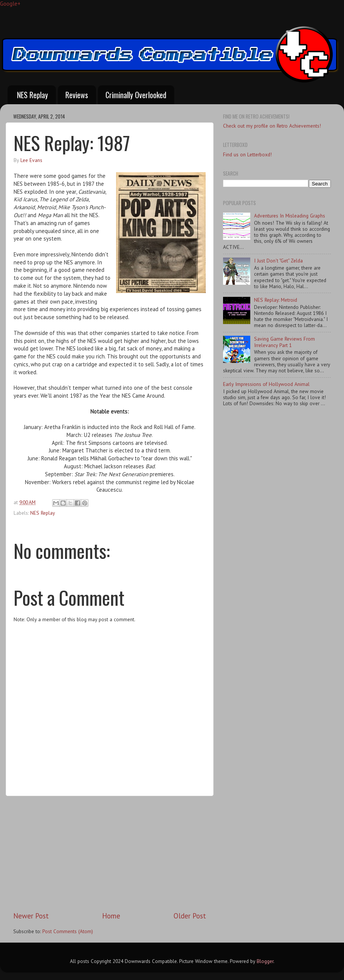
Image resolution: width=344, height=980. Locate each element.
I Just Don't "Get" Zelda (278, 261)
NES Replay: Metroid (276, 300)
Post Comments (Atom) (68, 931)
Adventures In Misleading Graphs (290, 216)
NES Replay (33, 95)
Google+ (10, 4)
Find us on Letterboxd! (247, 154)
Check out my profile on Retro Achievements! (272, 126)
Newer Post (31, 916)
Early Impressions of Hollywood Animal (266, 384)
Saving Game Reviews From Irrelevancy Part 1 (284, 342)
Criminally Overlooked (136, 95)
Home (111, 916)
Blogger (265, 961)
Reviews (77, 95)
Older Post (190, 916)
